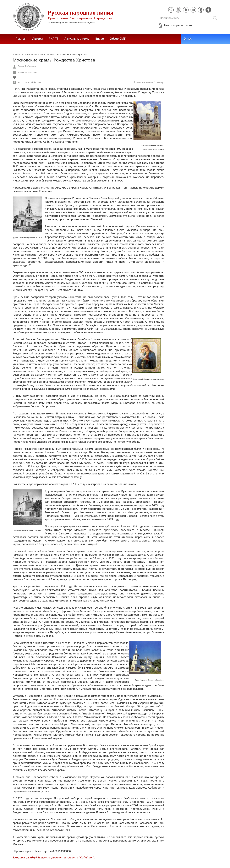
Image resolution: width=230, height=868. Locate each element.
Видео (100, 39)
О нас (188, 39)
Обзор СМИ (118, 39)
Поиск (215, 18)
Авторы (38, 39)
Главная (21, 39)
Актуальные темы (77, 39)
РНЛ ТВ (54, 39)
